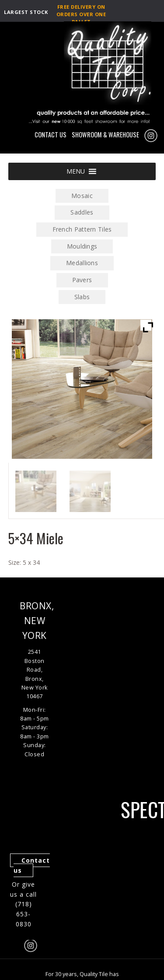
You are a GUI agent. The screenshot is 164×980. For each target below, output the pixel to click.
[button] (76, 171)
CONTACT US (51, 135)
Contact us (32, 865)
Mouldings (82, 246)
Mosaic (82, 196)
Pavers (82, 280)
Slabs (82, 297)
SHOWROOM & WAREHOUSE (105, 135)
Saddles (82, 212)
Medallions (82, 263)
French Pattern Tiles (82, 229)
